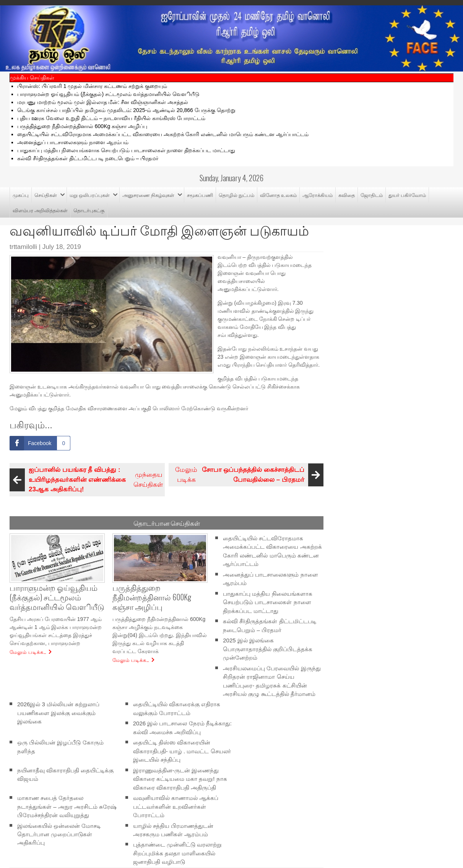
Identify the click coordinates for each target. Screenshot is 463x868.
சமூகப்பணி (200, 195)
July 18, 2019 (62, 247)
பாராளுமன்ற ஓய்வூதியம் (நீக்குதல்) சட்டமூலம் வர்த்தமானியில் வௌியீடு (108, 94)
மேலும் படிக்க (248, 475)
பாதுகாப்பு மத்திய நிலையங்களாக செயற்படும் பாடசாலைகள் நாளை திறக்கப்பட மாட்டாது (126, 150)
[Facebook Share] (40, 443)
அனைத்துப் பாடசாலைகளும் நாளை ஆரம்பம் (73, 142)
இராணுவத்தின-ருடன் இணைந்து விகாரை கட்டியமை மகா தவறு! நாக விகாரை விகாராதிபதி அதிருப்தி (180, 779)
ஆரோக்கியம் (318, 195)
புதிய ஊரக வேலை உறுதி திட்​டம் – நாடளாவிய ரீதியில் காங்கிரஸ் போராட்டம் (111, 118)
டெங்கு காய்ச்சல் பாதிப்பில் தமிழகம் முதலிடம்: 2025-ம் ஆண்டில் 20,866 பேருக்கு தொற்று (126, 110)
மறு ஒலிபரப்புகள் (90, 195)
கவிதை (347, 195)
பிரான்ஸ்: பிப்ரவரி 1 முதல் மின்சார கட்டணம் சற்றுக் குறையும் (92, 86)
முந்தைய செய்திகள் (87, 480)
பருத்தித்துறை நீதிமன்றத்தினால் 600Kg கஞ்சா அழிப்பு (82, 126)
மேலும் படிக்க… (28, 652)
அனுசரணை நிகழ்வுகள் (148, 195)
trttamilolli (23, 247)
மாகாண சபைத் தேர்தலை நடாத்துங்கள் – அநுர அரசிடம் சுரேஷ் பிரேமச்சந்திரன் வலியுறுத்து (67, 806)
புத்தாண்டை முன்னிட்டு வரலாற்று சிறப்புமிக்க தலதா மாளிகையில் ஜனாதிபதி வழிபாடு (177, 853)
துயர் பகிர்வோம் (407, 195)
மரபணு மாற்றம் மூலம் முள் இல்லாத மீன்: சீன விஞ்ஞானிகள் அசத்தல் (103, 102)
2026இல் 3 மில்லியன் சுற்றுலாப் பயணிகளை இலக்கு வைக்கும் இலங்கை (58, 713)
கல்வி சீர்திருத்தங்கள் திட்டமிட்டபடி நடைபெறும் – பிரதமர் (88, 158)
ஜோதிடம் (372, 195)
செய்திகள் (46, 195)
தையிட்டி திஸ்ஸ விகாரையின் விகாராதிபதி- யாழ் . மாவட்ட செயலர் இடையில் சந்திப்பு (182, 751)
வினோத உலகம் (278, 195)
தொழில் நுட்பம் (236, 195)
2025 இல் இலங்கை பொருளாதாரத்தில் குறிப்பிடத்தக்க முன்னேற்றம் (268, 649)
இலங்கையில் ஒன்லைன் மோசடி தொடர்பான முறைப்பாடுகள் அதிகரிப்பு (59, 834)
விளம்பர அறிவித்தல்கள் (40, 210)
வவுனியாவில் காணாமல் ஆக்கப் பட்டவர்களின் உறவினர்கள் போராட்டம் (176, 806)
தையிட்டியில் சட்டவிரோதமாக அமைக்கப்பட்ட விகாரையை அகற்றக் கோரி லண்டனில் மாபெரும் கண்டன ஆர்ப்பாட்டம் (163, 134)
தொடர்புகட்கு (89, 210)
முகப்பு (21, 195)
